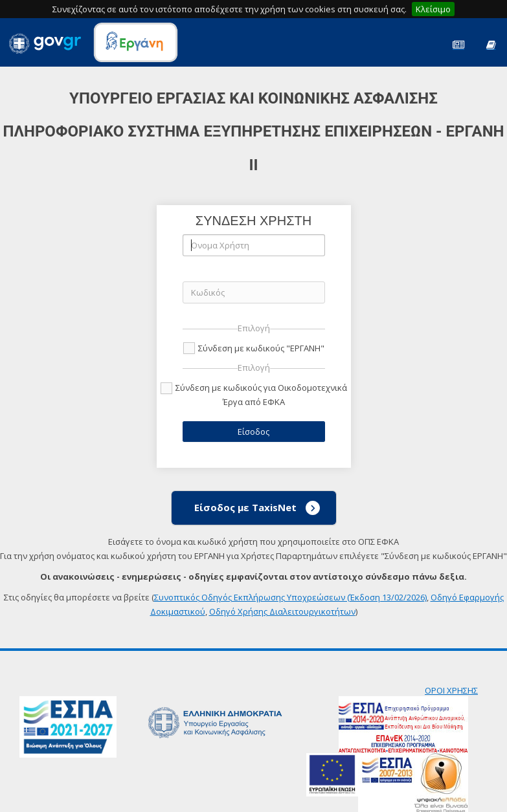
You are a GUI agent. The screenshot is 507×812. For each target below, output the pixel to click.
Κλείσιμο (433, 9)
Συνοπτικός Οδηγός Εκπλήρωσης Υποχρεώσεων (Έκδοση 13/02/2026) (290, 597)
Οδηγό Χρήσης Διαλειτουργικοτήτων (282, 611)
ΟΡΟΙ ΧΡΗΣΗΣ (451, 690)
